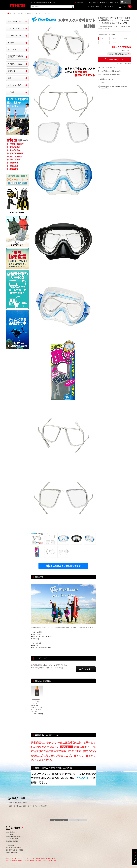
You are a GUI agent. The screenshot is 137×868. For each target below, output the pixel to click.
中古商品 (11, 92)
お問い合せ (80, 2)
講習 (10, 78)
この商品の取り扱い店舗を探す (111, 74)
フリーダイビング (14, 36)
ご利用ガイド (103, 2)
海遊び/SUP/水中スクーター (16, 57)
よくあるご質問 (91, 2)
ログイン (110, 6)
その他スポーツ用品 (15, 64)
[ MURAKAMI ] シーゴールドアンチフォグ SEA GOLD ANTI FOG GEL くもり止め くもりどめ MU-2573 (37, 705)
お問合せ (16, 828)
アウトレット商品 (14, 85)
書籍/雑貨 (11, 71)
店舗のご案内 (114, 2)
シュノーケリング (14, 21)
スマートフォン (59, 820)
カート (126, 7)
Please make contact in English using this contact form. (114, 87)
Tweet (102, 82)
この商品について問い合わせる (111, 71)
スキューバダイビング (16, 29)
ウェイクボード (14, 50)
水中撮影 (11, 43)
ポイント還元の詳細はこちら (118, 54)
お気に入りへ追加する (108, 67)
